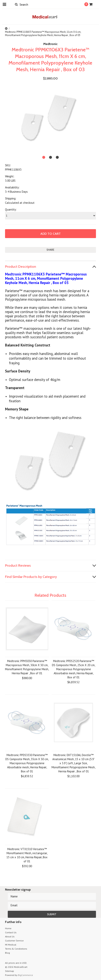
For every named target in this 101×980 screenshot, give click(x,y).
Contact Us (11, 932)
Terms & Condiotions (16, 949)
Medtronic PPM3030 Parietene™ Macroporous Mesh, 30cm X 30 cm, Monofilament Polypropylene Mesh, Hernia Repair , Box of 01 (27, 667)
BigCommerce (25, 975)
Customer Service (14, 941)
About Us (10, 936)
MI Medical (11, 945)
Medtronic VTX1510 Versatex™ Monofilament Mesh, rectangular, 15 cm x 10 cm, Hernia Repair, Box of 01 (27, 855)
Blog (7, 953)
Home (8, 928)
